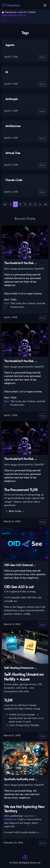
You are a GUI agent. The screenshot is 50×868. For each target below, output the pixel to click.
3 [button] (25, 204)
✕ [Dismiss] (4, 21)
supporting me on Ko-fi (14, 15)
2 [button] (20, 204)
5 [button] (35, 204)
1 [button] (15, 204)
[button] (40, 204)
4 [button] (30, 204)
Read (42, 57)
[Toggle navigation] (45, 5)
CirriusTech (11, 5)
